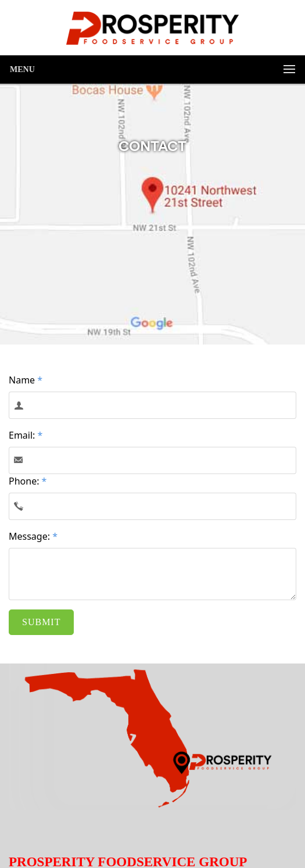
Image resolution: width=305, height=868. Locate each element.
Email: (26, 435)
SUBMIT (41, 622)
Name (26, 380)
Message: (33, 536)
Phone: (28, 481)
